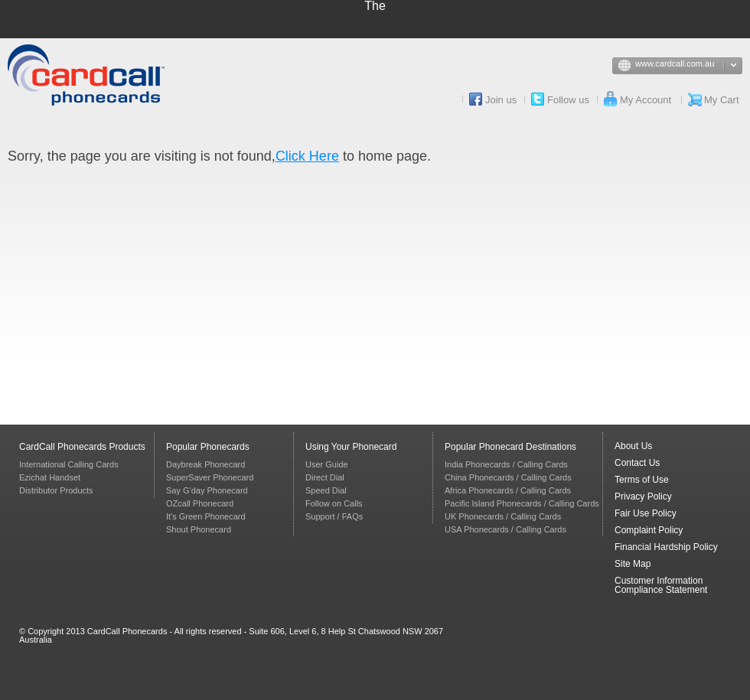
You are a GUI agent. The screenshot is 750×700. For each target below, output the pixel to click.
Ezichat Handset (50, 477)
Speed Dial (326, 490)
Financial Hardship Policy (666, 547)
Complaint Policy (649, 530)
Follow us (568, 100)
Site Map (633, 564)
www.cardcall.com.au (689, 67)
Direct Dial (325, 477)
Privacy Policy (643, 497)
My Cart (722, 100)
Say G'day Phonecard (207, 490)
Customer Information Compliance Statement (661, 585)
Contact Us (637, 463)
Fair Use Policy (646, 513)
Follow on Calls (334, 503)
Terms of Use (642, 480)
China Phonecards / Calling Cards (508, 477)
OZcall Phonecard (200, 503)
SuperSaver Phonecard (210, 477)
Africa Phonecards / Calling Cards (508, 490)
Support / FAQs (334, 516)
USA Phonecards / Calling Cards (505, 529)
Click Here (307, 156)
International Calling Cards (69, 464)
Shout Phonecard (199, 529)
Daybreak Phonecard (205, 464)
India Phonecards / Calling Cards (506, 464)
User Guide (327, 464)
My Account (646, 100)
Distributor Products (56, 490)
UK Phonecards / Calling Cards (503, 516)
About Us (633, 446)
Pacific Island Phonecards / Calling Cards (522, 503)
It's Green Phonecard (206, 516)
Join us (501, 100)
